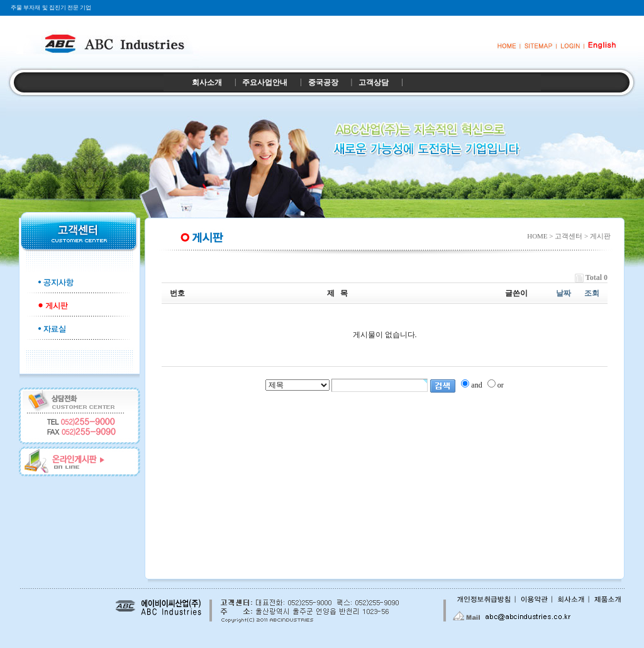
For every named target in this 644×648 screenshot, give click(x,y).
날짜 (563, 293)
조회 (592, 293)
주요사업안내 (265, 82)
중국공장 (323, 82)
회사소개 (207, 82)
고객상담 (374, 82)
